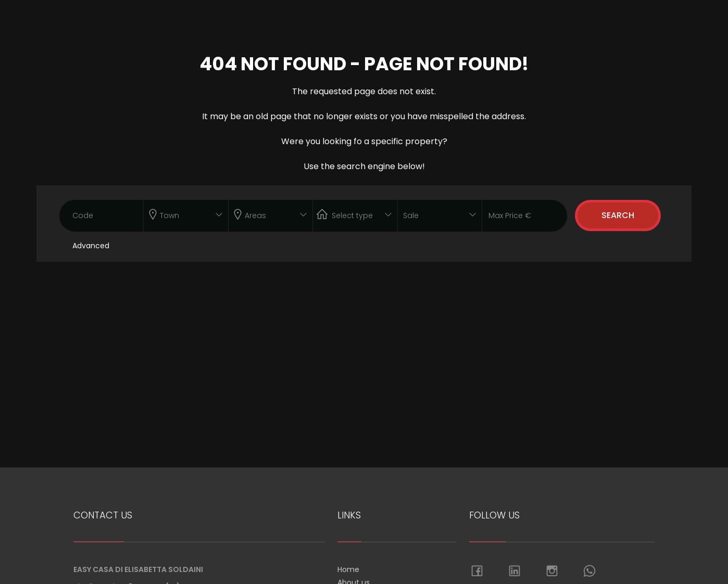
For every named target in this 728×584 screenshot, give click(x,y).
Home (348, 569)
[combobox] (186, 216)
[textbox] (178, 213)
